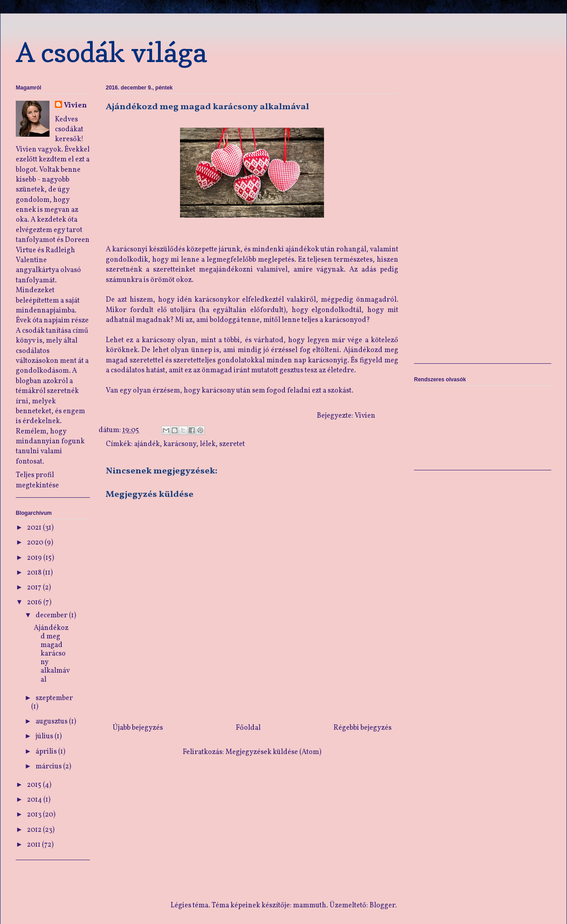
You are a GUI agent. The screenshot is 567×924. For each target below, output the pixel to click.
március (49, 767)
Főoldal (248, 728)
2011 (34, 845)
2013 (35, 815)
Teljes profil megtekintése (37, 480)
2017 (35, 588)
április (47, 752)
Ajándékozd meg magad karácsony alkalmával (52, 654)
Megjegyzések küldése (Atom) (273, 752)
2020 (36, 543)
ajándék (147, 444)
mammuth (310, 906)
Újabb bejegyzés (138, 728)
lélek (208, 444)
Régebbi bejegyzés (362, 728)
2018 (35, 573)
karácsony (180, 444)
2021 (35, 528)
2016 (35, 603)
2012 (35, 830)
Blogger (382, 906)
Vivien (75, 106)
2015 (35, 785)
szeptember (54, 698)
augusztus (52, 722)
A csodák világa (111, 52)
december (52, 616)
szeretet (232, 444)
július (45, 737)
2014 (35, 800)
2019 (35, 558)
